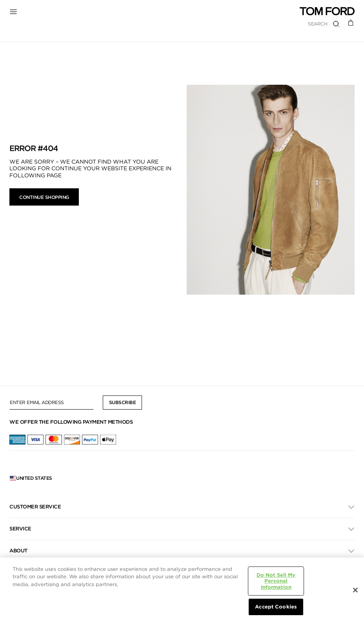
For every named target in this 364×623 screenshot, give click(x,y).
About (18, 551)
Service (20, 529)
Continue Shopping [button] (44, 197)
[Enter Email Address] (52, 403)
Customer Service (35, 507)
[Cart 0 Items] (351, 22)
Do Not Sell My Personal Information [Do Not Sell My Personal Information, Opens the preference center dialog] (276, 581)
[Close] (355, 590)
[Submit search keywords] (336, 24)
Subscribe (123, 402)
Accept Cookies (276, 607)
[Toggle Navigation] (16, 11)
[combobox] (287, 24)
